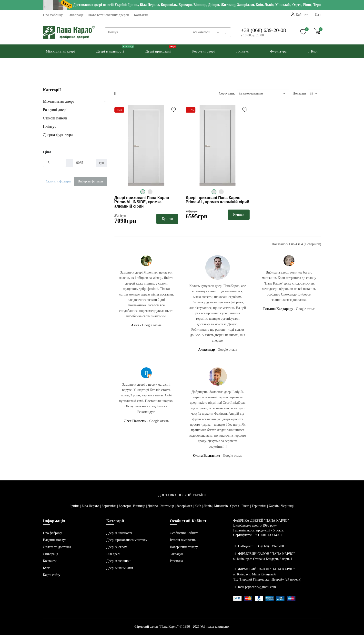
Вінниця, (201, 5)
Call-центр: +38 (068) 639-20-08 (261, 546)
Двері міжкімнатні (120, 568)
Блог (46, 568)
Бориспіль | (110, 506)
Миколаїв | (222, 506)
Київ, (260, 5)
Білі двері (113, 554)
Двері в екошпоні (119, 561)
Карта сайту (52, 575)
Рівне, (308, 5)
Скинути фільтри (58, 181)
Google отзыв (152, 325)
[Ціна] (55, 163)
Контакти (141, 15)
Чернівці (287, 506)
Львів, (270, 5)
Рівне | (246, 506)
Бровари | (126, 506)
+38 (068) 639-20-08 (263, 30)
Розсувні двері (55, 110)
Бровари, (186, 5)
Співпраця (76, 15)
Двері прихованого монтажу (127, 540)
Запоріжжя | (185, 506)
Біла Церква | (92, 506)
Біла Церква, (150, 5)
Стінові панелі (55, 118)
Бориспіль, (170, 5)
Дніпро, (214, 5)
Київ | (199, 506)
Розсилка (176, 561)
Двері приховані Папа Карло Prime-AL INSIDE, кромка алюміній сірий (142, 202)
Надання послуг (55, 540)
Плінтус (50, 126)
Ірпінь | (76, 506)
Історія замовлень (183, 540)
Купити (167, 219)
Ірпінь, (134, 5)
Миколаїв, (284, 5)
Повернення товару (184, 547)
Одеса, (298, 5)
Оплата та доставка (57, 547)
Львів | (209, 506)
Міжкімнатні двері (58, 101)
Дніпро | (154, 506)
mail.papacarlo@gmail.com (257, 587)
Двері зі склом (117, 547)
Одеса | (236, 506)
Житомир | (168, 506)
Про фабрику (53, 15)
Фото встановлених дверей (109, 15)
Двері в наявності (119, 533)
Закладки (177, 554)
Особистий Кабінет (184, 533)
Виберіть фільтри (90, 181)
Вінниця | (140, 506)
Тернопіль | (260, 506)
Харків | (275, 506)
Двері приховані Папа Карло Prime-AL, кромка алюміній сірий (217, 200)
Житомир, (229, 5)
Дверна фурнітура (58, 135)
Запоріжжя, (246, 5)
